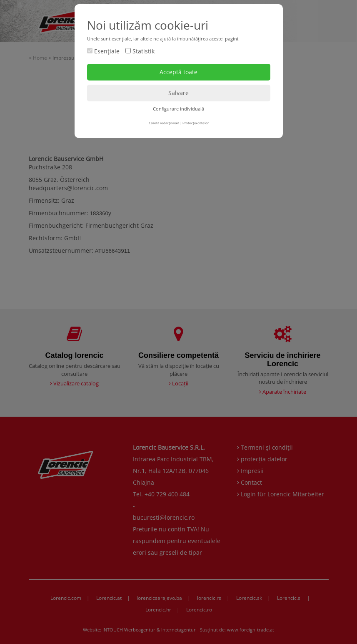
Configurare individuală (178, 109)
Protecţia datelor (196, 123)
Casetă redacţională (164, 123)
